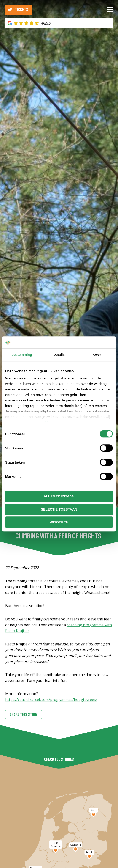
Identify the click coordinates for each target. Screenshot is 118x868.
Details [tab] (59, 355)
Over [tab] (97, 355)
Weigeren (59, 522)
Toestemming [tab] (21, 355)
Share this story (24, 715)
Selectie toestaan (59, 509)
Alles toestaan (59, 496)
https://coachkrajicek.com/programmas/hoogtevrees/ (51, 700)
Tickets (22, 10)
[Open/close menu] (110, 11)
